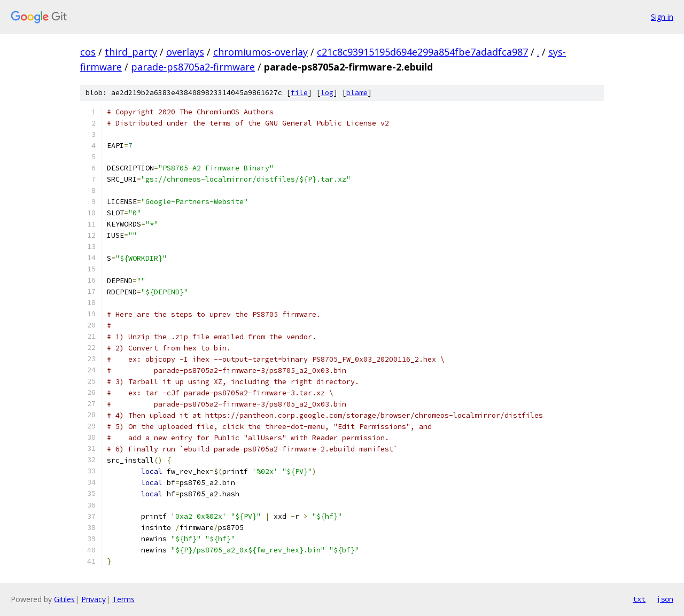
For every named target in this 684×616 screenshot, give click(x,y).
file (299, 93)
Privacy (94, 599)
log (327, 93)
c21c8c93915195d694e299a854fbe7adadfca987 (422, 52)
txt (639, 599)
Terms (123, 599)
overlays (185, 52)
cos (88, 52)
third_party (131, 52)
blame (357, 93)
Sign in (662, 17)
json (665, 599)
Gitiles (64, 599)
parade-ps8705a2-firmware (193, 67)
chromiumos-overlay (261, 52)
